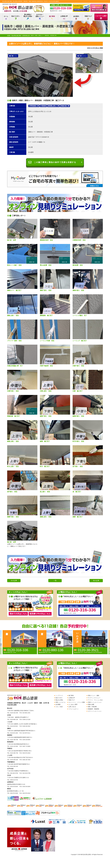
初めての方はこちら (18, 614)
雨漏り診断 (91, 704)
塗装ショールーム (60, 702)
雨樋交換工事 (65, 106)
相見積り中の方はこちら (40, 614)
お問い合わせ (72, 707)
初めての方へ (16, 17)
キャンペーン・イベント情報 (77, 702)
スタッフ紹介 (59, 707)
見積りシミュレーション (95, 702)
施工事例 (52, 18)
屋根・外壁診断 (92, 707)
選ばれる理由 (59, 700)
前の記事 (96, 581)
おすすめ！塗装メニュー (40, 17)
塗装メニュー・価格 (93, 695)
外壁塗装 (43, 106)
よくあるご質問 (73, 704)
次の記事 (14, 581)
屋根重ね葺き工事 (53, 106)
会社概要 (58, 704)
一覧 (55, 581)
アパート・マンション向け (95, 700)
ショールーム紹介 (101, 17)
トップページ (59, 695)
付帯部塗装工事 (34, 106)
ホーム (6, 18)
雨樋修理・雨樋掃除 (93, 709)
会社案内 (76, 18)
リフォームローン (74, 709)
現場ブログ (88, 17)
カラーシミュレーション (95, 711)
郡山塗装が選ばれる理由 (28, 17)
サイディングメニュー (94, 698)
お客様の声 (64, 17)
